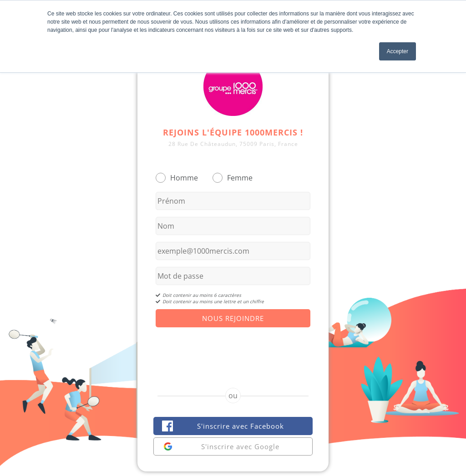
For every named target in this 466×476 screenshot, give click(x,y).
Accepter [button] (398, 51)
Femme (240, 178)
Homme (184, 178)
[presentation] (233, 350)
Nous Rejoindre (233, 318)
